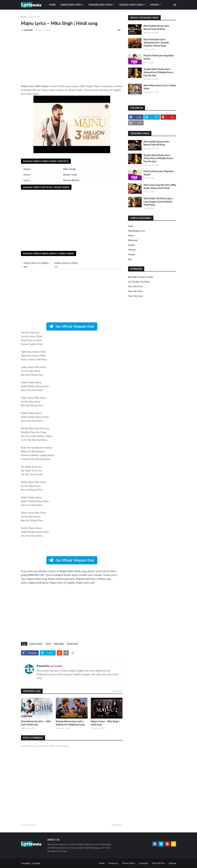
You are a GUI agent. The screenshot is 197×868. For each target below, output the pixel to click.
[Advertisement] (72, 58)
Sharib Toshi (70, 174)
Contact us (113, 863)
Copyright (144, 863)
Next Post (116, 825)
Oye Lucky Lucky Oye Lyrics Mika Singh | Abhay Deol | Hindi (160, 186)
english (131, 245)
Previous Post (29, 825)
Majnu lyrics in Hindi (66, 263)
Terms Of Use (158, 863)
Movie (131, 236)
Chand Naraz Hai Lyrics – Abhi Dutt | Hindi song (36, 723)
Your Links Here (135, 286)
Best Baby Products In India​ (140, 277)
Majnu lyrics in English (36, 263)
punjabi (131, 254)
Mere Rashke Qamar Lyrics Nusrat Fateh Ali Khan (157, 27)
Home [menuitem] (52, 5)
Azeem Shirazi (34, 17)
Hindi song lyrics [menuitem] (71, 5)
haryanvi (132, 250)
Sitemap (172, 863)
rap (130, 259)
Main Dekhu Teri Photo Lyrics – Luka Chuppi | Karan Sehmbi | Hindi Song (159, 202)
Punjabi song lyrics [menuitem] (101, 5)
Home (24, 17)
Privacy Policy (129, 863)
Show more (117, 691)
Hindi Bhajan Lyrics (137, 231)
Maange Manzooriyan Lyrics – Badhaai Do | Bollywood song (70, 723)
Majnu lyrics (67, 571)
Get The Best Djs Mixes (139, 282)
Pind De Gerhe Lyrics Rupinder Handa (159, 57)
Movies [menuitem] (155, 5)
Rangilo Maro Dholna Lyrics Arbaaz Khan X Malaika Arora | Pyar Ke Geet (159, 72)
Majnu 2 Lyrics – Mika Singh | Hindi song (105, 723)
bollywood (133, 240)
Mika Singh (69, 169)
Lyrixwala (56, 666)
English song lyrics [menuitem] (131, 5)
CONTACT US (36, 575)
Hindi (48, 644)
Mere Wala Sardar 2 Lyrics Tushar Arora (160, 87)
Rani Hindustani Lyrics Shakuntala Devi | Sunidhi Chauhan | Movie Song (156, 42)
